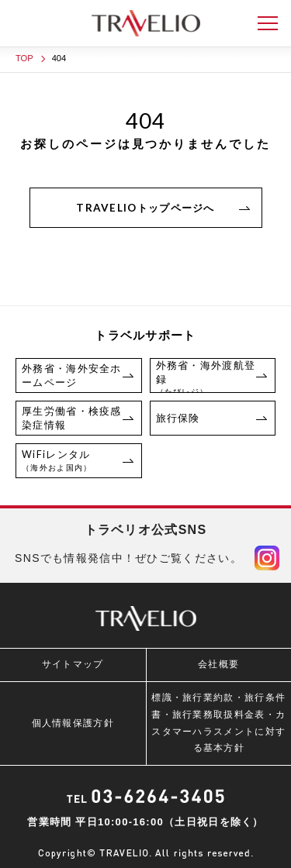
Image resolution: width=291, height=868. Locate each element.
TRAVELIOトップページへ (145, 208)
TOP (24, 58)
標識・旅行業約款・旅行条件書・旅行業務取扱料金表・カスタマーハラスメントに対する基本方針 (218, 723)
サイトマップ (73, 664)
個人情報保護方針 (73, 723)
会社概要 (218, 664)
